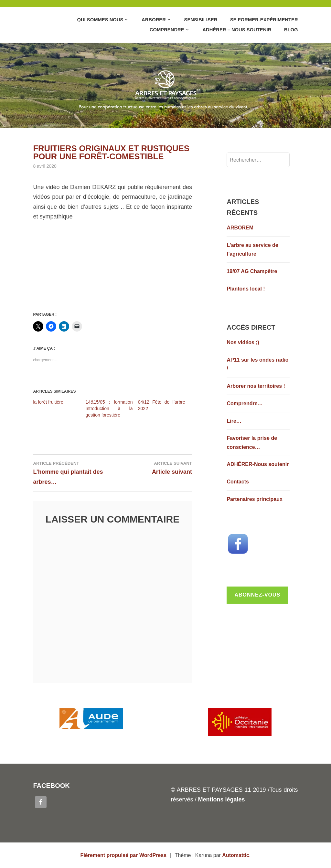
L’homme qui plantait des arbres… (73, 472)
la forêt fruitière (48, 402)
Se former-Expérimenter (264, 20)
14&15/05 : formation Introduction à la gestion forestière (109, 408)
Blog (291, 30)
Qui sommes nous (100, 20)
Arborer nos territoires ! (256, 386)
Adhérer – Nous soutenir (237, 30)
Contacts (238, 482)
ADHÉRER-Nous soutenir (258, 464)
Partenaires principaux (255, 499)
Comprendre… (245, 403)
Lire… (234, 421)
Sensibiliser (201, 20)
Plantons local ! (246, 289)
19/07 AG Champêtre (252, 271)
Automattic (236, 855)
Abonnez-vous (257, 595)
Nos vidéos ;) (243, 342)
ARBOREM (240, 228)
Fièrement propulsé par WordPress (123, 855)
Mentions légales (221, 799)
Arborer (154, 20)
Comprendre (167, 30)
